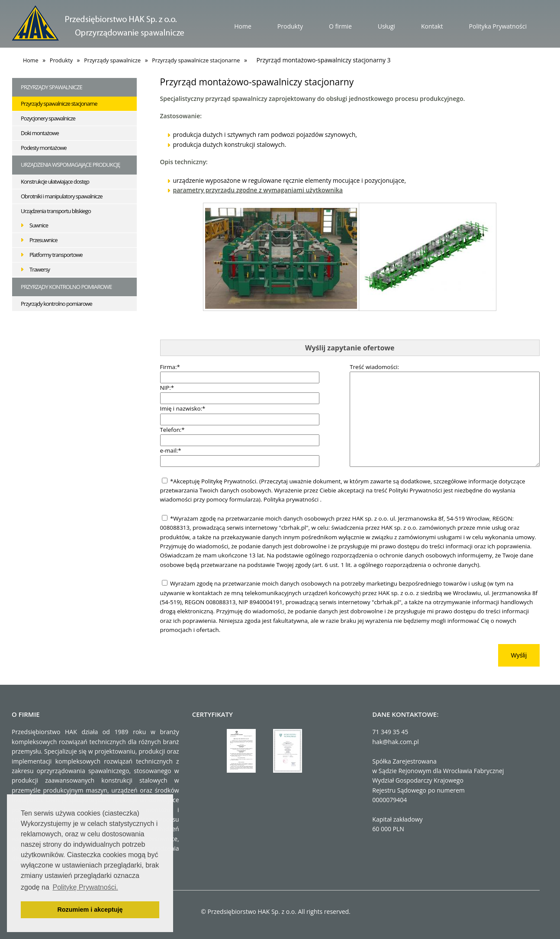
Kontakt (432, 26)
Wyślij (519, 655)
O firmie (340, 26)
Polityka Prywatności (498, 26)
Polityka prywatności (292, 499)
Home (243, 26)
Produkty (290, 26)
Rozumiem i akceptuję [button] (90, 910)
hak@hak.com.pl (396, 742)
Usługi (386, 26)
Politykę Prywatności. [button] (85, 887)
